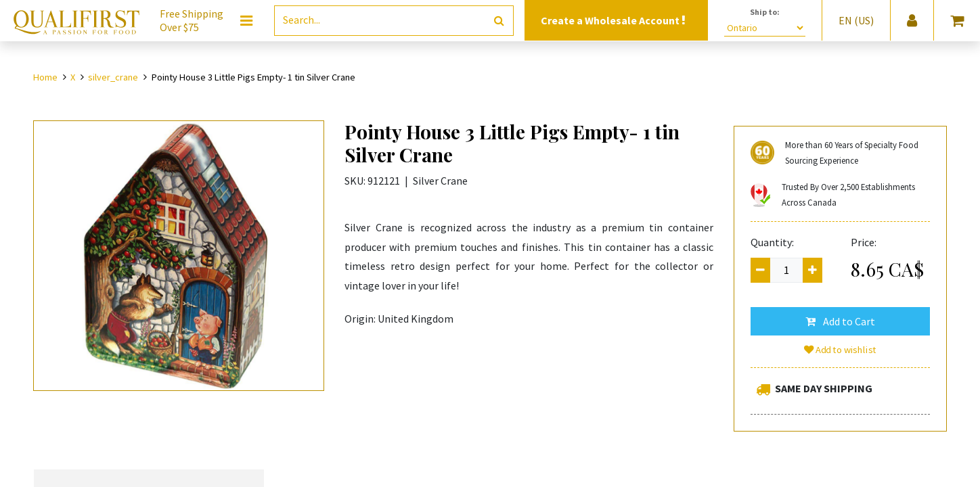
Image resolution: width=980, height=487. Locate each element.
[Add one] (812, 270)
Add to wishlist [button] (841, 350)
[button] (840, 321)
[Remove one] (760, 270)
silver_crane (113, 77)
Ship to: (765, 12)
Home (45, 77)
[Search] (499, 21)
